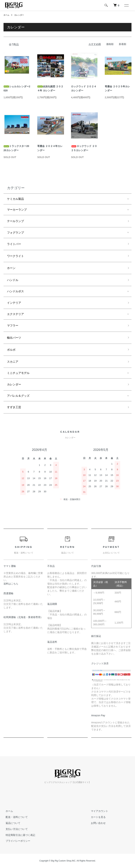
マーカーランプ (17, 210)
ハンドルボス (15, 291)
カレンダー (20, 15)
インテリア (14, 303)
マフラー (13, 326)
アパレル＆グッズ (18, 396)
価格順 (110, 44)
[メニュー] (126, 5)
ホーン (11, 268)
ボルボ (11, 350)
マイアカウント (97, 811)
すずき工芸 (14, 407)
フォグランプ (15, 233)
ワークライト (15, 256)
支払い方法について (15, 829)
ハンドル (13, 280)
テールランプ (15, 221)
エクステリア (15, 314)
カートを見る (96, 817)
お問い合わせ (96, 823)
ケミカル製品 (15, 199)
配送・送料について (15, 817)
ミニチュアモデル (18, 373)
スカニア (13, 362)
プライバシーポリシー (16, 841)
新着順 (123, 44)
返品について (11, 823)
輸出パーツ (14, 338)
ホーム (7, 15)
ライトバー (14, 244)
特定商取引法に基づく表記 (18, 835)
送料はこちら (11, 584)
